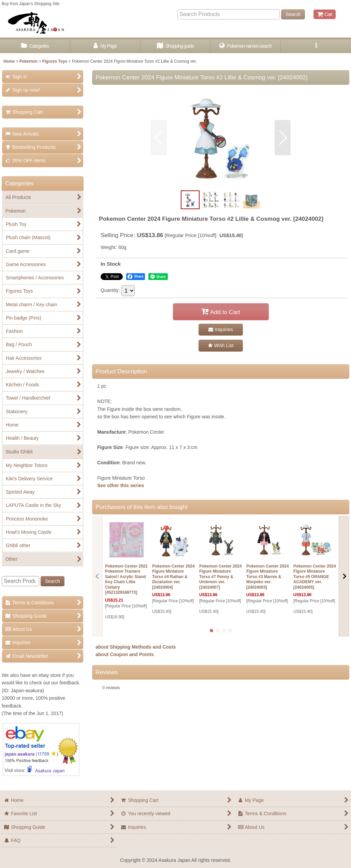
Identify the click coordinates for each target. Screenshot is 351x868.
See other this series (121, 485)
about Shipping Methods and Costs (136, 647)
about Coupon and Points (125, 654)
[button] (316, 46)
